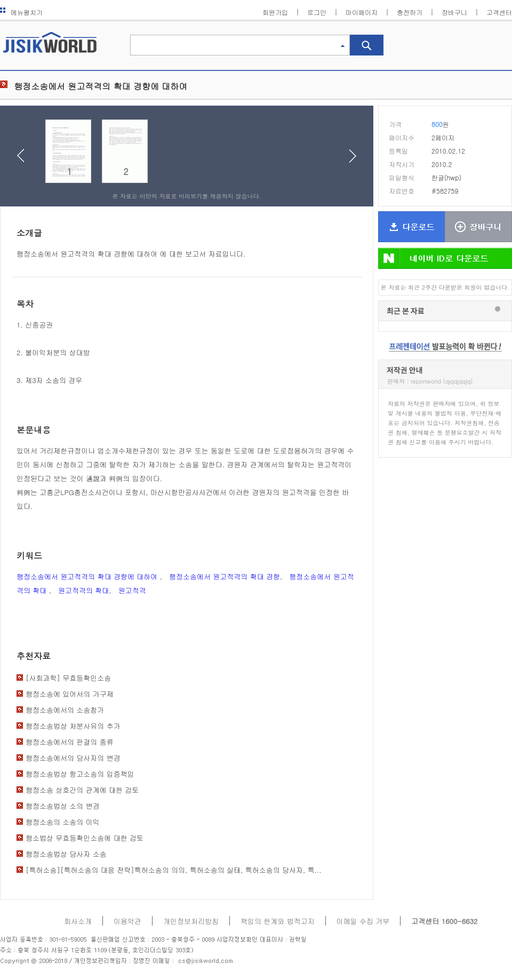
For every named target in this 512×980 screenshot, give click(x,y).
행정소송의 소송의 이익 (63, 822)
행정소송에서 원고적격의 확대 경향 (225, 576)
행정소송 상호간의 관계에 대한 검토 (82, 790)
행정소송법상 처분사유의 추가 (73, 726)
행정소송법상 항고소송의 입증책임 (80, 774)
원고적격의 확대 (83, 590)
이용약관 (127, 921)
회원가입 (275, 12)
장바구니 (454, 12)
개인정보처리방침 (191, 921)
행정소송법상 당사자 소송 (66, 854)
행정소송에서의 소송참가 (65, 710)
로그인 (317, 12)
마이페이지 (362, 12)
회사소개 (78, 921)
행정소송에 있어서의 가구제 (70, 694)
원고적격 (132, 590)
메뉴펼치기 (21, 12)
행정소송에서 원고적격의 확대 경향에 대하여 (88, 576)
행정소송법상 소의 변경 (63, 806)
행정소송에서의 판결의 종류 (70, 742)
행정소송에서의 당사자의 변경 (73, 758)
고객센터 (499, 12)
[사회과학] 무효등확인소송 (68, 678)
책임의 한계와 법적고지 (278, 921)
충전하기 (410, 12)
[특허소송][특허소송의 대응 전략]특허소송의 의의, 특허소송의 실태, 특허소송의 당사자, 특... (174, 870)
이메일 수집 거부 (363, 921)
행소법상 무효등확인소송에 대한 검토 (85, 838)
